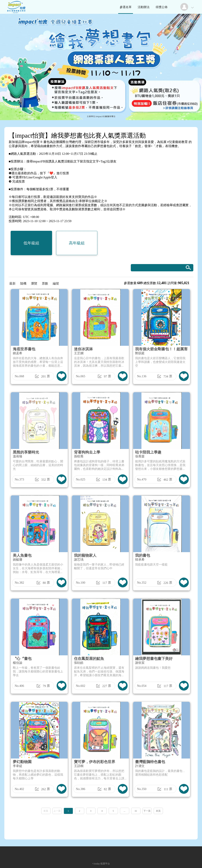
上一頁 (57, 811)
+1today (96, 864)
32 (136, 811)
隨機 (23, 283)
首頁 (46, 811)
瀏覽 (34, 283)
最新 (12, 283)
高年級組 (77, 243)
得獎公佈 (162, 7)
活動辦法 (144, 7)
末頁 (158, 811)
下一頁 (147, 811)
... (125, 811)
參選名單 (126, 7)
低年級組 (31, 243)
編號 (56, 283)
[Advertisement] (101, 825)
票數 (45, 283)
